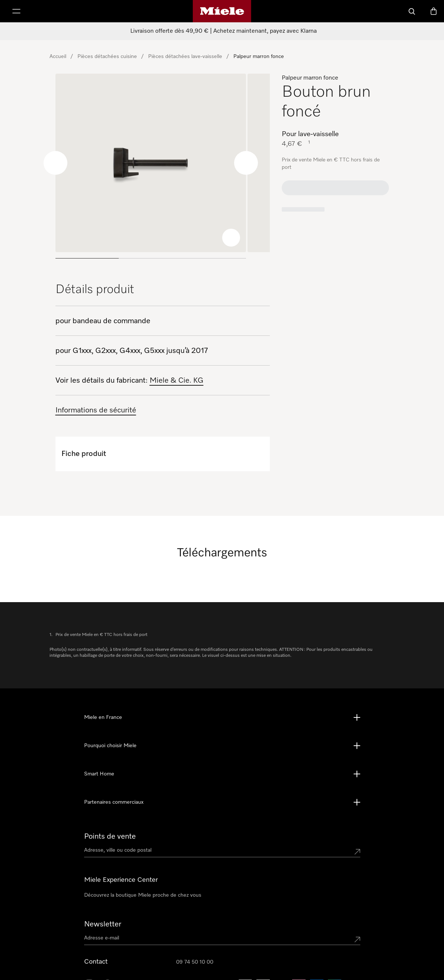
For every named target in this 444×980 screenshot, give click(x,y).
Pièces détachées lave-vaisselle (185, 57)
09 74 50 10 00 (195, 962)
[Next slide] (246, 163)
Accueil (58, 57)
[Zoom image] (231, 238)
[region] (163, 169)
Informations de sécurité (96, 410)
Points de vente (110, 836)
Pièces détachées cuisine (107, 57)
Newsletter (103, 924)
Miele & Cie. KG (177, 380)
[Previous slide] (55, 163)
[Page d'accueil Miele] (222, 11)
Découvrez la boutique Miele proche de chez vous (143, 895)
